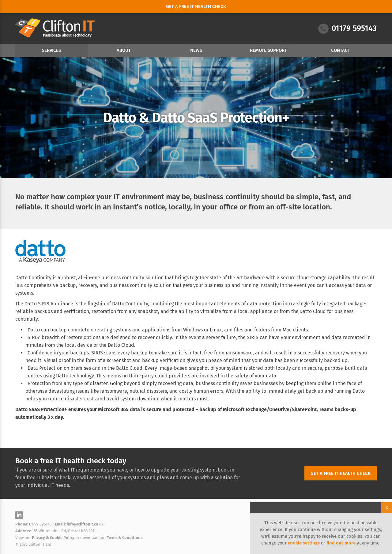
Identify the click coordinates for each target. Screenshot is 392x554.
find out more (341, 543)
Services (51, 50)
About (124, 50)
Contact (341, 50)
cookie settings (304, 543)
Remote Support (268, 50)
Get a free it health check (196, 6)
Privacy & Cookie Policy (53, 538)
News (196, 50)
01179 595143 (347, 29)
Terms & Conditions (125, 538)
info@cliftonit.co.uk (85, 524)
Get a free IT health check (341, 473)
